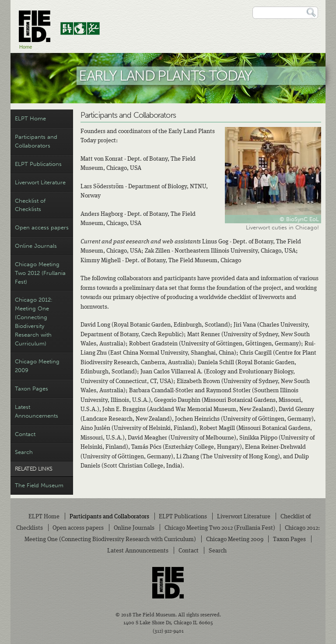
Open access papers (42, 227)
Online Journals (36, 246)
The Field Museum (39, 485)
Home (26, 47)
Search (24, 452)
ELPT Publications (38, 164)
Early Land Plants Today (165, 76)
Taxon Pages (31, 389)
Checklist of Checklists (30, 205)
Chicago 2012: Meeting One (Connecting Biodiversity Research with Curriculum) (34, 321)
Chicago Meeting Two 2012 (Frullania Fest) (40, 273)
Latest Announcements (37, 411)
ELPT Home (30, 118)
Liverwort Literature (40, 182)
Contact (25, 434)
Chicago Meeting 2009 (37, 366)
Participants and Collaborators (36, 141)
